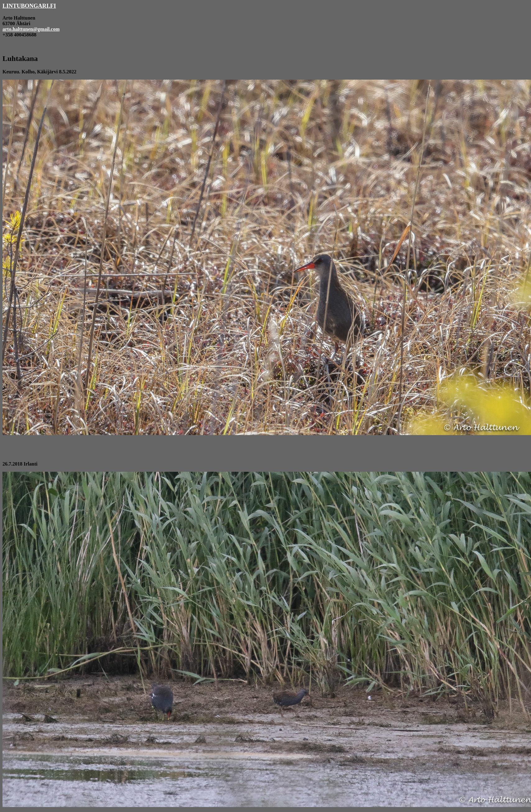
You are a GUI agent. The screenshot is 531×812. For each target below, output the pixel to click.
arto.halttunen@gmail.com (31, 29)
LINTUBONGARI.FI (29, 6)
